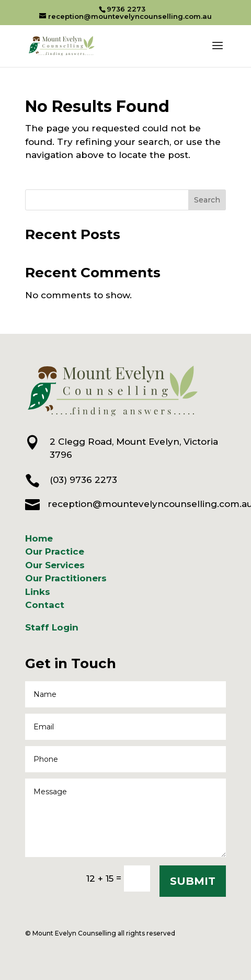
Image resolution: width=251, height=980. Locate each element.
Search (207, 200)
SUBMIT (193, 881)
